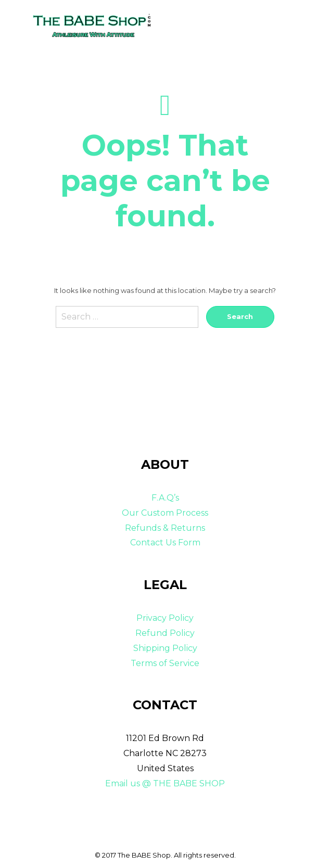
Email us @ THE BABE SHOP (165, 783)
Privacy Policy (165, 618)
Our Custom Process (165, 513)
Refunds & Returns (165, 528)
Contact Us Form (165, 542)
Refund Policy (165, 633)
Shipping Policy (165, 648)
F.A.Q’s (165, 498)
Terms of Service (165, 663)
